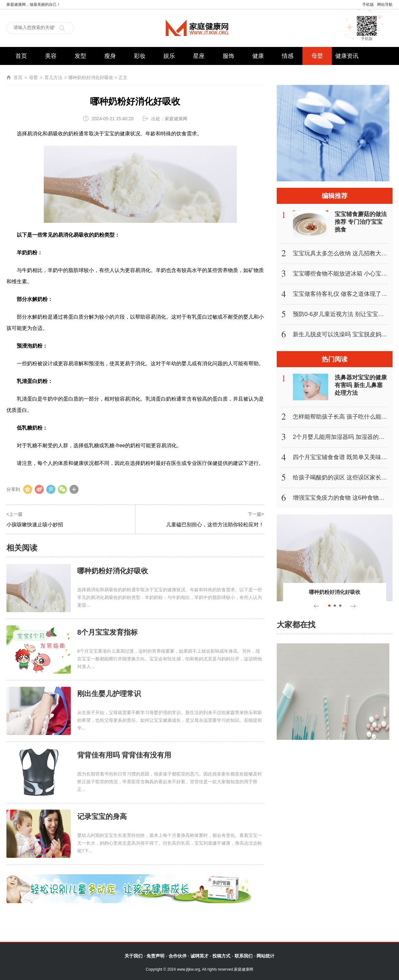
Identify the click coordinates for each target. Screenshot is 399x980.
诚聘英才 (199, 956)
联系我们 (244, 956)
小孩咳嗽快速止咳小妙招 (35, 525)
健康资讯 (347, 56)
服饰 (228, 56)
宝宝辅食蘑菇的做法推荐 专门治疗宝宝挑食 (361, 222)
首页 (21, 56)
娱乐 (169, 56)
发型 (80, 56)
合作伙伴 (178, 956)
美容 (51, 56)
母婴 (317, 56)
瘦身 (110, 56)
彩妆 (140, 56)
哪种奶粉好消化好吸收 (113, 571)
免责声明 (155, 956)
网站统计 (265, 956)
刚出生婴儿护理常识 (109, 694)
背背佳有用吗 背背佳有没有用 (124, 755)
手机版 (368, 5)
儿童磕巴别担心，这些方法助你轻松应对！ (215, 525)
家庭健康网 (199, 28)
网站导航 (385, 5)
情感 (288, 56)
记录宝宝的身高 (102, 817)
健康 (258, 56)
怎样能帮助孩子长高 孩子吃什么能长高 (343, 417)
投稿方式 (221, 956)
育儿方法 (53, 78)
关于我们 (134, 956)
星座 (199, 56)
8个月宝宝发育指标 (107, 632)
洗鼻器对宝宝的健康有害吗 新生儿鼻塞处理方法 (361, 385)
